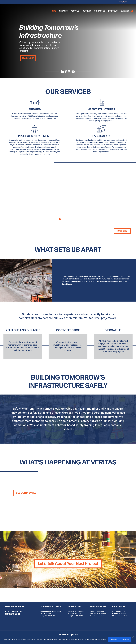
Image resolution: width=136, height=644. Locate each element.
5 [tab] (77, 219)
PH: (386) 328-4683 (120, 615)
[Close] (134, 633)
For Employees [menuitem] (125, 2)
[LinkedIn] (62, 72)
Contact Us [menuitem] (100, 11)
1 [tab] (59, 219)
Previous (7, 195)
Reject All (114, 640)
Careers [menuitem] (125, 11)
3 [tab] (68, 219)
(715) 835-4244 (13, 614)
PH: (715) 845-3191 (76, 615)
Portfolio (122, 231)
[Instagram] (69, 72)
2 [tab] (64, 219)
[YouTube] (73, 72)
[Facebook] (66, 72)
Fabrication (101, 136)
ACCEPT (127, 640)
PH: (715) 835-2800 (97, 615)
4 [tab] (72, 219)
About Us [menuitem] (75, 11)
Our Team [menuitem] (87, 11)
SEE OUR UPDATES (26, 493)
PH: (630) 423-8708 (47, 615)
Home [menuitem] (53, 11)
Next (129, 195)
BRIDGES (35, 109)
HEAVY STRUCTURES (101, 109)
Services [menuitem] (63, 11)
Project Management (35, 136)
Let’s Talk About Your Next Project (68, 563)
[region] (68, 638)
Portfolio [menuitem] (113, 11)
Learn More (28, 58)
